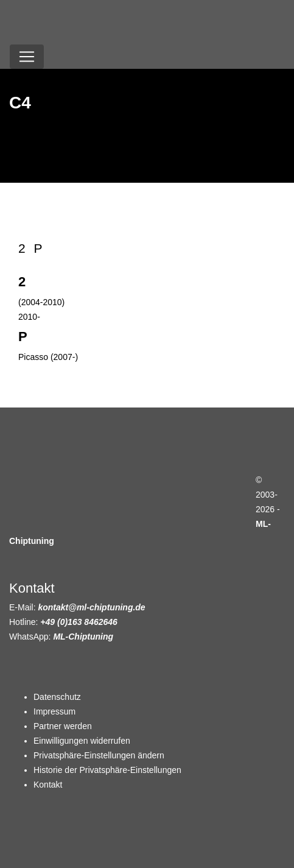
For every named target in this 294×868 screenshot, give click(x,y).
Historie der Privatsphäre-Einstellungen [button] (107, 770)
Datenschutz (57, 697)
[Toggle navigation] (27, 57)
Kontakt (48, 785)
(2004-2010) (41, 302)
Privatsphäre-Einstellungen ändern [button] (99, 755)
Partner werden (63, 726)
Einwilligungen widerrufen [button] (82, 741)
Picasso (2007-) (48, 357)
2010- (29, 317)
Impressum (54, 711)
